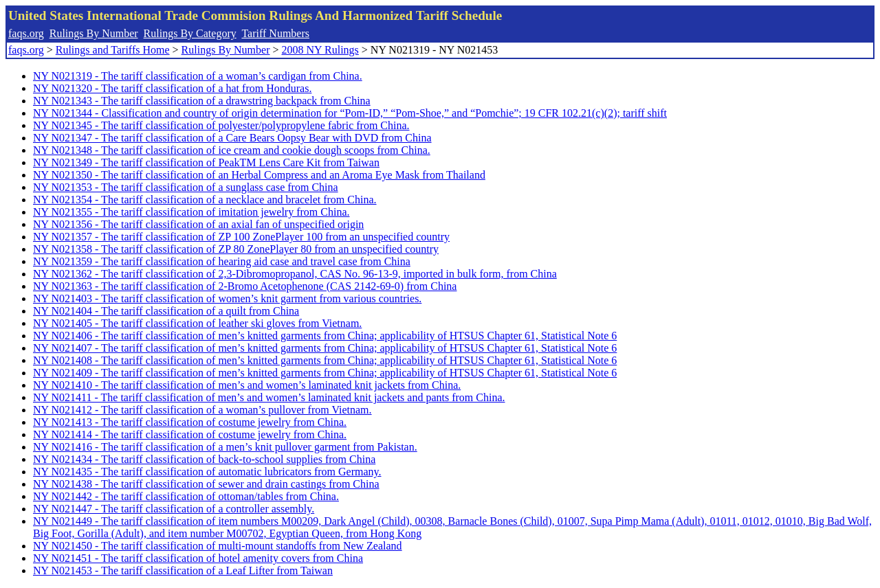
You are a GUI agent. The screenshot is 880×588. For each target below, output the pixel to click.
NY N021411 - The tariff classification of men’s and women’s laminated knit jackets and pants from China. (269, 397)
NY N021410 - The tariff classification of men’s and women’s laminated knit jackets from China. (247, 385)
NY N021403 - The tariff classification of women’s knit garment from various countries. (227, 298)
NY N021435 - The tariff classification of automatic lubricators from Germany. (207, 472)
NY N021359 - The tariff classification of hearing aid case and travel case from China (222, 261)
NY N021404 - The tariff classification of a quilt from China (166, 311)
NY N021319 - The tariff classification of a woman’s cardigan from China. (198, 76)
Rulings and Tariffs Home (113, 50)
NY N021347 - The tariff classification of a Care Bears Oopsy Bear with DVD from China (232, 138)
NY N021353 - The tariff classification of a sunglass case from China (186, 187)
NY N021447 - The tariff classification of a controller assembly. (174, 509)
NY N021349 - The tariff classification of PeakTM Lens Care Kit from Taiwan (206, 162)
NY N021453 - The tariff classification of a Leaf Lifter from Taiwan (183, 570)
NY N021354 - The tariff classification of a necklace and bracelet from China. (205, 200)
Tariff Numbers (275, 33)
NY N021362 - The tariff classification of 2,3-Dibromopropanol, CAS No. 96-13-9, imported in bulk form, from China (295, 274)
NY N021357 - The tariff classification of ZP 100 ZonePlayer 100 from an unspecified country (241, 237)
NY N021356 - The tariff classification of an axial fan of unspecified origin (198, 224)
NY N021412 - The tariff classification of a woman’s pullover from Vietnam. (202, 410)
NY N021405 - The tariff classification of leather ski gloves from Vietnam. (197, 323)
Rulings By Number (94, 33)
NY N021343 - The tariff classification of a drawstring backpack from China (202, 101)
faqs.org (26, 33)
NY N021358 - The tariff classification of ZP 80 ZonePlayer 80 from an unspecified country (236, 249)
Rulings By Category (190, 33)
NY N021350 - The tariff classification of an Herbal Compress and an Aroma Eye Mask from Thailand (259, 175)
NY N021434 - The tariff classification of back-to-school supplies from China (204, 459)
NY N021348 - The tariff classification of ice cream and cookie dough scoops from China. (232, 150)
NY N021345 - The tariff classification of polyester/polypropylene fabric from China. (221, 125)
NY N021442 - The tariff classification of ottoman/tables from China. (186, 496)
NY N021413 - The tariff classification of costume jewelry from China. (190, 422)
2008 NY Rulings (320, 50)
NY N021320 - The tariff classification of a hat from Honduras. (172, 88)
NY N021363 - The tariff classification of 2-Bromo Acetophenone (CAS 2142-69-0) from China (245, 286)
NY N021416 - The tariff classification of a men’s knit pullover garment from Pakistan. (225, 447)
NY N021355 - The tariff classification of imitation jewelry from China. (191, 212)
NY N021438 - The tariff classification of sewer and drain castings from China (206, 484)
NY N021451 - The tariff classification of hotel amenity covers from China (198, 558)
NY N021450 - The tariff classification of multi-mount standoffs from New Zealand (218, 546)
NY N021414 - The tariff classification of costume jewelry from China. (190, 434)
